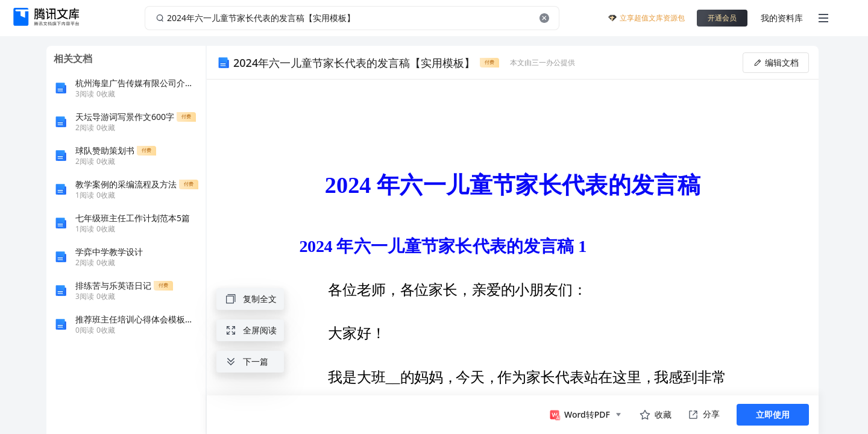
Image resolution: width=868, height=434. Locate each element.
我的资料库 (782, 18)
